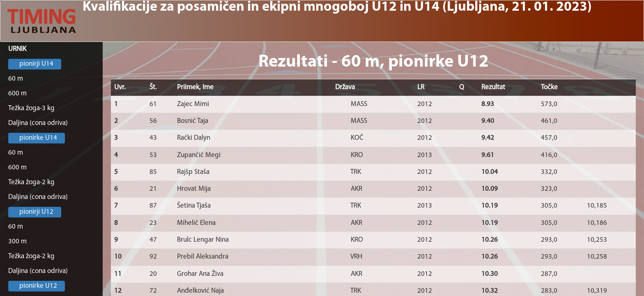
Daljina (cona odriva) (38, 123)
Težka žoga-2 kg (31, 182)
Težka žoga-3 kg (31, 108)
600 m (17, 94)
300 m (17, 242)
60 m (16, 79)
